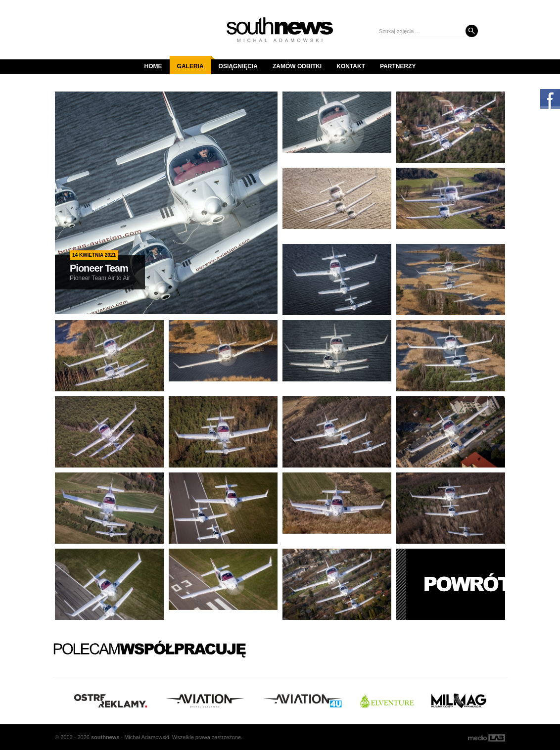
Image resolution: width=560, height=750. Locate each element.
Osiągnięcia (238, 66)
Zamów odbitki (297, 66)
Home (153, 66)
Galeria (194, 63)
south (105, 737)
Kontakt (351, 66)
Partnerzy (398, 66)
